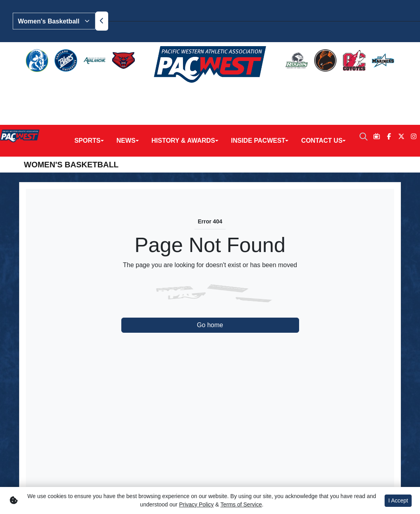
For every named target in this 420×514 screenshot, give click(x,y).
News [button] (126, 94)
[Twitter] (402, 91)
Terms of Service (241, 504)
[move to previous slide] (102, 21)
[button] (89, 95)
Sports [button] (87, 94)
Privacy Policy (196, 504)
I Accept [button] (398, 500)
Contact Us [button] (322, 94)
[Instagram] (414, 91)
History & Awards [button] (183, 94)
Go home (210, 279)
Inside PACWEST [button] (258, 94)
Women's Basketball (71, 118)
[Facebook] (389, 91)
